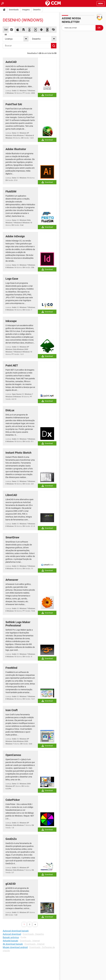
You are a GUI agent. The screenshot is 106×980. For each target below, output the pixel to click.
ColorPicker (13, 800)
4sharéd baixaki (10, 941)
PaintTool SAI (14, 104)
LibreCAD (11, 495)
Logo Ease (12, 279)
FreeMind (11, 668)
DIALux (10, 410)
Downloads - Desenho (33, 934)
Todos (6, 31)
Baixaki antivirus (11, 937)
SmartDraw (12, 537)
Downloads (14, 10)
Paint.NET (12, 365)
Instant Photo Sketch (18, 453)
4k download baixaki (13, 944)
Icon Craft (12, 710)
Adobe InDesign (15, 236)
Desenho (37, 10)
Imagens (26, 10)
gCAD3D (11, 884)
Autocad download (12, 934)
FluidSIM (11, 191)
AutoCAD (11, 62)
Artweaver (12, 580)
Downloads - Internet (30, 941)
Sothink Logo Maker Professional (18, 624)
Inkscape (11, 321)
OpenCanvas (13, 755)
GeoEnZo (11, 839)
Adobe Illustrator (16, 149)
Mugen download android (15, 947)
